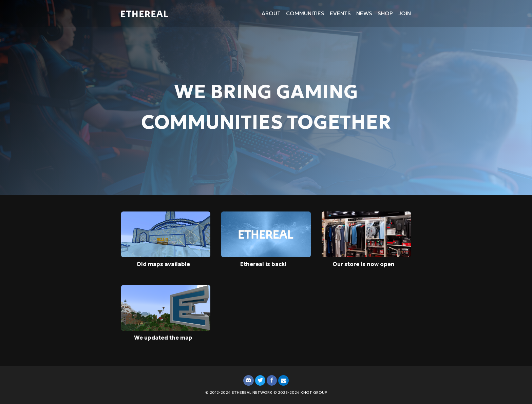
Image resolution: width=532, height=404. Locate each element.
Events (340, 13)
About (271, 13)
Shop (385, 13)
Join (405, 13)
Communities (305, 13)
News (364, 13)
